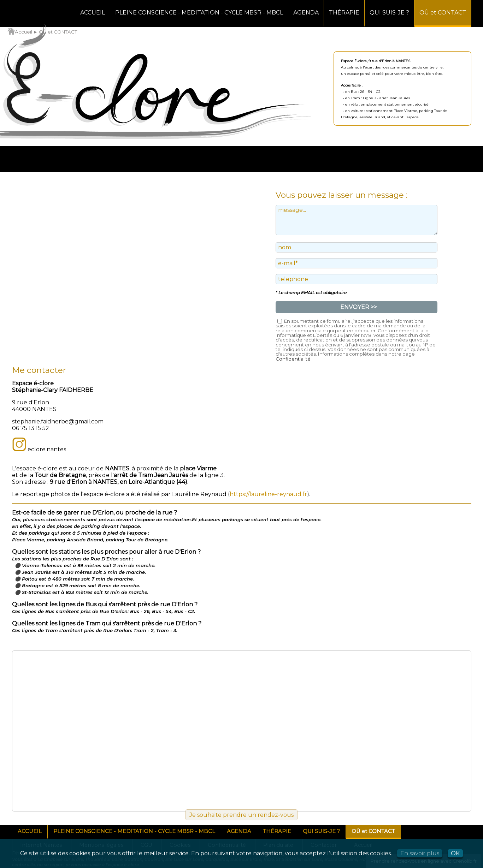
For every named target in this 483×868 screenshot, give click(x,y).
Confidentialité (293, 359)
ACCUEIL (93, 13)
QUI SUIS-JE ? (389, 13)
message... (357, 220)
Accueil (20, 32)
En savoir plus (420, 853)
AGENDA (306, 13)
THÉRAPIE (344, 13)
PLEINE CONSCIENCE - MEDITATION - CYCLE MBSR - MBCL (199, 13)
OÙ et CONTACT (443, 13)
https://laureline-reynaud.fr (268, 494)
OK (455, 853)
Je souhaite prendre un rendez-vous (241, 815)
